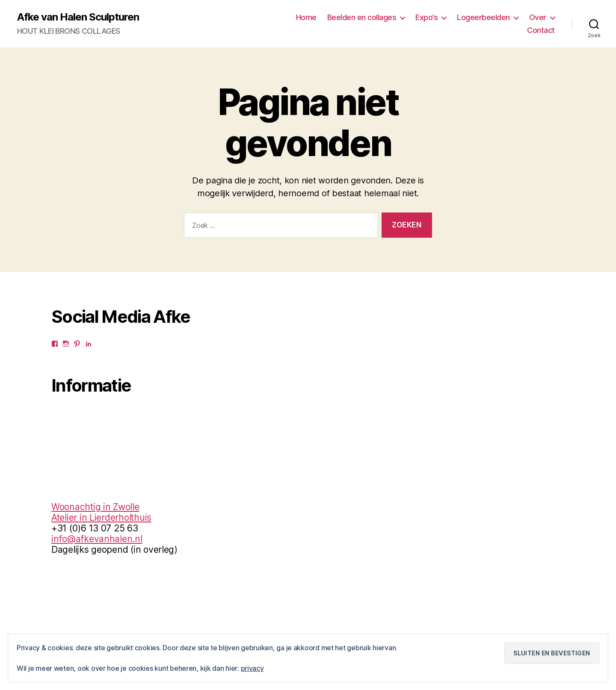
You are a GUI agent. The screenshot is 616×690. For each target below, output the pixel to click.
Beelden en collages (362, 17)
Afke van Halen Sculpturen (78, 17)
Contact (541, 30)
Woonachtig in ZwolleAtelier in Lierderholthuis (101, 512)
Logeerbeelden (483, 17)
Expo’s (426, 17)
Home (306, 17)
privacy (252, 668)
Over (538, 17)
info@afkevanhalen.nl (97, 539)
